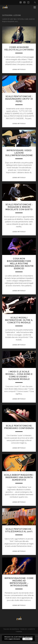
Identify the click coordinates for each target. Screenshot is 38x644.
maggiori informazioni (14, 639)
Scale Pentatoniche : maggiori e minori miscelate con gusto (19, 207)
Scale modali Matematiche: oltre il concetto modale (19, 320)
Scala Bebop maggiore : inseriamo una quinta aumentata (19, 477)
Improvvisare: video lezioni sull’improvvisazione (19, 153)
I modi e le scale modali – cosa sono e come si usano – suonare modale (19, 375)
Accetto (27, 639)
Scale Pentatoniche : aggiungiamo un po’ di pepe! (19, 99)
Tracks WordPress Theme (14, 629)
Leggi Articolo (19, 69)
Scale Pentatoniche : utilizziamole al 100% (19, 530)
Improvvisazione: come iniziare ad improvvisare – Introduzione (19, 582)
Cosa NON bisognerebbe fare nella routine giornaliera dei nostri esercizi (19, 263)
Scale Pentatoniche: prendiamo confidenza (19, 427)
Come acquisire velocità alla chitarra (19, 48)
